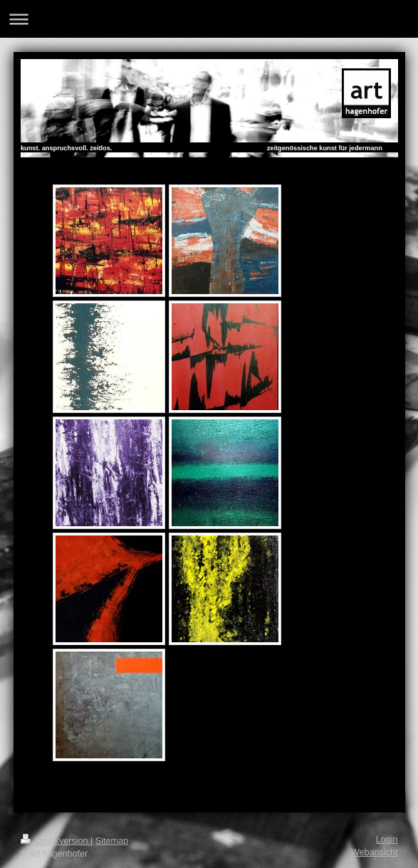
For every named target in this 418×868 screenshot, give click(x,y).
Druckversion (56, 841)
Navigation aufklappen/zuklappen (209, 19)
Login (387, 840)
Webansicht (375, 852)
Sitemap (112, 841)
